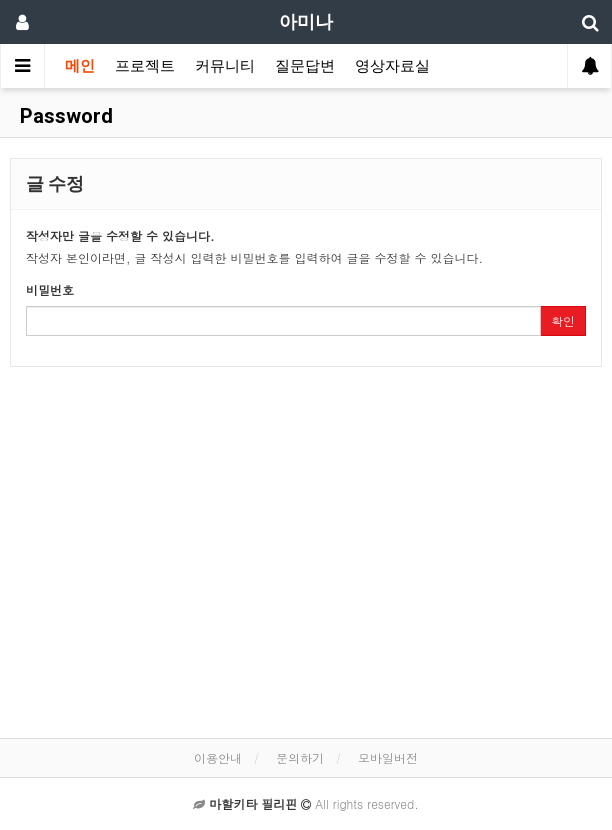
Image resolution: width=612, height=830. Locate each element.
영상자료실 (392, 66)
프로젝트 (145, 66)
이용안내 (218, 757)
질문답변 (305, 66)
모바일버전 (388, 757)
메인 (80, 66)
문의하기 (300, 757)
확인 (563, 320)
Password (64, 116)
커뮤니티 (225, 66)
